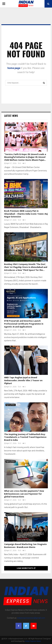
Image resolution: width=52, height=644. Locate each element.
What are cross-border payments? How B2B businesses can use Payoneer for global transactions (24, 494)
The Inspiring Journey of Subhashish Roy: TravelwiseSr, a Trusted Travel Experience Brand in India (25, 437)
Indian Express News (33, 641)
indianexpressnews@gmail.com (31, 618)
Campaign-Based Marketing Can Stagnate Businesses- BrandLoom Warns (25, 546)
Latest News (11, 116)
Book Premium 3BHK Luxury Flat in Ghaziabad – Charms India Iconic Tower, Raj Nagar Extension (26, 214)
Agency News (11, 125)
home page (14, 68)
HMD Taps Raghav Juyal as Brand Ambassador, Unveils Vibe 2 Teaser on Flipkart (23, 381)
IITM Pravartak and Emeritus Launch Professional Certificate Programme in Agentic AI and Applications (24, 324)
